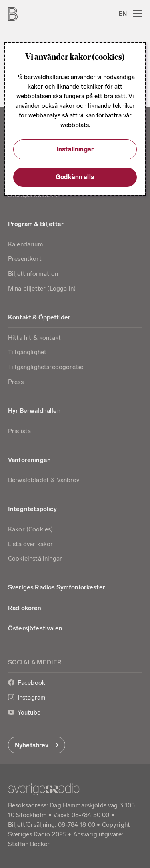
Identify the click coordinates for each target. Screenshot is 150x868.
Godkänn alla (75, 177)
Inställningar (75, 149)
